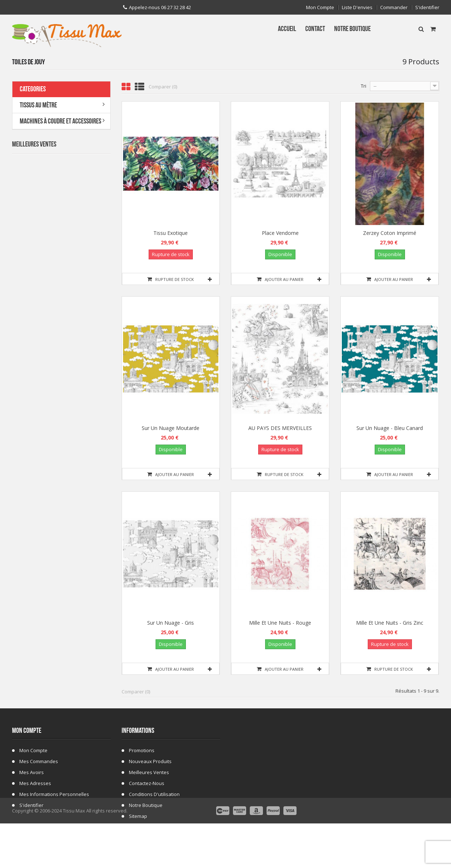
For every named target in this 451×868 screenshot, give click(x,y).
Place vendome (280, 233)
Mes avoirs (32, 772)
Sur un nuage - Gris (171, 623)
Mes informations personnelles (54, 794)
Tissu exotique (171, 233)
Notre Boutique (146, 805)
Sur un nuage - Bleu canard (390, 428)
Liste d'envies (357, 7)
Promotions (142, 750)
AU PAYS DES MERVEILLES (280, 428)
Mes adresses (35, 783)
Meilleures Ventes (34, 144)
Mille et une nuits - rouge (280, 623)
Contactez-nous (147, 783)
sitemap (138, 816)
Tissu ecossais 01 (68, 392)
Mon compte (320, 7)
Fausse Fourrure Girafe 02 (77, 436)
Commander (394, 7)
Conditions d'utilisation (154, 794)
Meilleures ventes (149, 772)
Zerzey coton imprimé (390, 233)
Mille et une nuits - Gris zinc (390, 623)
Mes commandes (39, 761)
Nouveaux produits (150, 761)
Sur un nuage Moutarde (171, 428)
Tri (364, 86)
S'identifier (427, 7)
